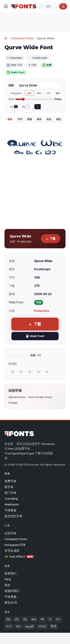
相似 (49, 119)
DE (17, 619)
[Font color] (16, 107)
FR (42, 619)
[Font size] (34, 99)
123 (49, 93)
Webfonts (12, 504)
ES (25, 619)
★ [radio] (13, 371)
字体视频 (10, 597)
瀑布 (39, 119)
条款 (7, 585)
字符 (20, 119)
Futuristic (42, 311)
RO (34, 619)
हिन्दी (54, 626)
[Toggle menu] (6, 6)
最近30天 (11, 603)
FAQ (8, 579)
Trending (11, 499)
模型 (59, 119)
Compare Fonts (16, 539)
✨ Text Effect (19, 556)
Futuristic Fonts (22, 38)
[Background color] (28, 107)
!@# (58, 93)
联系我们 (10, 573)
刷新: (11, 85)
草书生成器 (12, 551)
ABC (29, 93)
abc (39, 93)
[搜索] (53, 6)
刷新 (10, 119)
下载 (51, 239)
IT (50, 619)
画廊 (29, 119)
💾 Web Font (35, 336)
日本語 (42, 626)
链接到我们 (12, 591)
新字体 (9, 487)
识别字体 (10, 533)
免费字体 (10, 481)
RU (18, 626)
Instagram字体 (15, 545)
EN (8, 619)
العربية (29, 626)
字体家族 (10, 510)
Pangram (16, 93)
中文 (9, 626)
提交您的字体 (13, 516)
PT (58, 619)
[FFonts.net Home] (24, 6)
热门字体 (10, 493)
